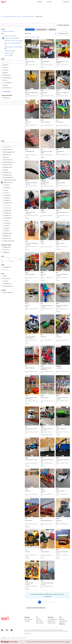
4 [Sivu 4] (49, 602)
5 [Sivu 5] (52, 602)
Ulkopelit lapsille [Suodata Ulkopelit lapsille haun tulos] (10, 51)
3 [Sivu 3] (46, 602)
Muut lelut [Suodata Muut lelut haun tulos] (8, 56)
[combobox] (28, 25)
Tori (2, 16)
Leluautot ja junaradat (28, 16)
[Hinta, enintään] (13, 259)
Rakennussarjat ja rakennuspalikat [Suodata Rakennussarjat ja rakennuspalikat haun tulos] (13, 48)
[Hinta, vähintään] (5, 259)
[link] (7, 31)
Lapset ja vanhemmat (11, 16)
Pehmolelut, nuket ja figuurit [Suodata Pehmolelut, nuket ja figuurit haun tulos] (13, 41)
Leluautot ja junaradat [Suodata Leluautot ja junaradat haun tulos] (12, 38)
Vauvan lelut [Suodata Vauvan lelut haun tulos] (9, 53)
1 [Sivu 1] (40, 602)
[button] (63, 25)
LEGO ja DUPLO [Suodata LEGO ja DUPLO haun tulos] (10, 36)
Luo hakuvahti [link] (47, 596)
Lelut (19, 16)
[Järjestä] (64, 33)
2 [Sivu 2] (43, 602)
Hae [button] (20, 259)
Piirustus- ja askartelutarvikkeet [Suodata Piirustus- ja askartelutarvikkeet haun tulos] (13, 44)
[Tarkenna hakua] (12, 62)
